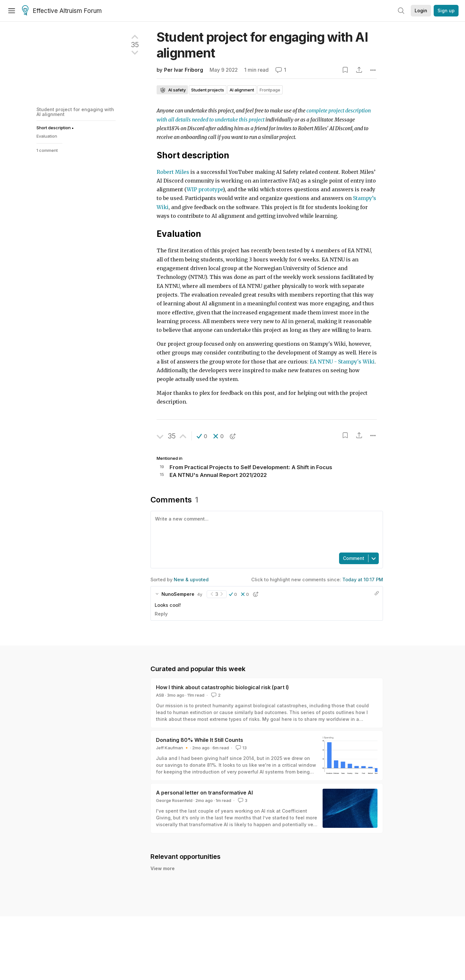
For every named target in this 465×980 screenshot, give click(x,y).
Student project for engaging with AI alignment (75, 112)
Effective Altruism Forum (62, 11)
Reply (161, 614)
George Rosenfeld (174, 800)
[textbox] (265, 531)
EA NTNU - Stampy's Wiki (342, 362)
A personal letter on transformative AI (204, 793)
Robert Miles (173, 172)
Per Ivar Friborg (184, 70)
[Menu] (12, 11)
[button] (202, 436)
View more (163, 868)
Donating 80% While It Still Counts (200, 740)
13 (241, 748)
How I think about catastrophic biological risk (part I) (222, 687)
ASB (160, 695)
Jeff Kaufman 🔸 (173, 748)
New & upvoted (191, 580)
